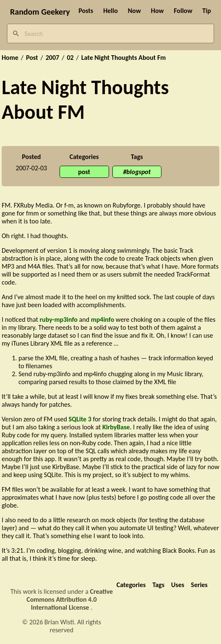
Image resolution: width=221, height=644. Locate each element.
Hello (110, 11)
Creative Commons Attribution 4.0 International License (70, 599)
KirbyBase (116, 427)
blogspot (138, 172)
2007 (52, 58)
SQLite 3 (80, 419)
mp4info (103, 319)
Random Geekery (40, 12)
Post (32, 58)
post (84, 172)
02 (70, 58)
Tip (207, 11)
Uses (178, 585)
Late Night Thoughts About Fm (123, 58)
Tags (158, 585)
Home (10, 58)
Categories (131, 585)
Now (134, 11)
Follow (183, 11)
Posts (86, 11)
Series (199, 585)
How (157, 11)
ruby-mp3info (58, 319)
